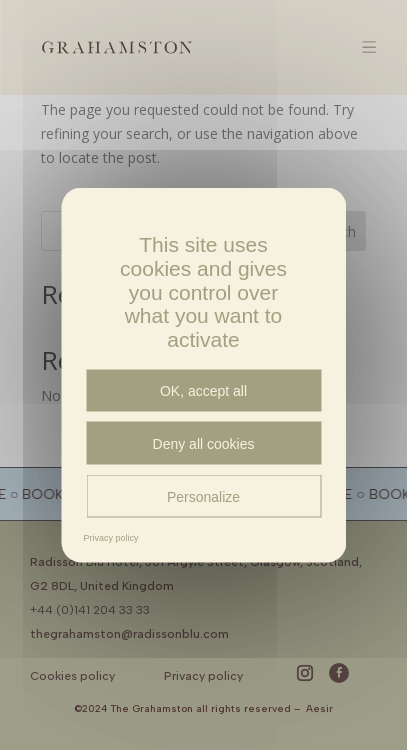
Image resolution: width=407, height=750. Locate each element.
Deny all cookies (204, 443)
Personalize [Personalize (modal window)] (203, 496)
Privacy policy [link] (111, 538)
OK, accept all (203, 391)
